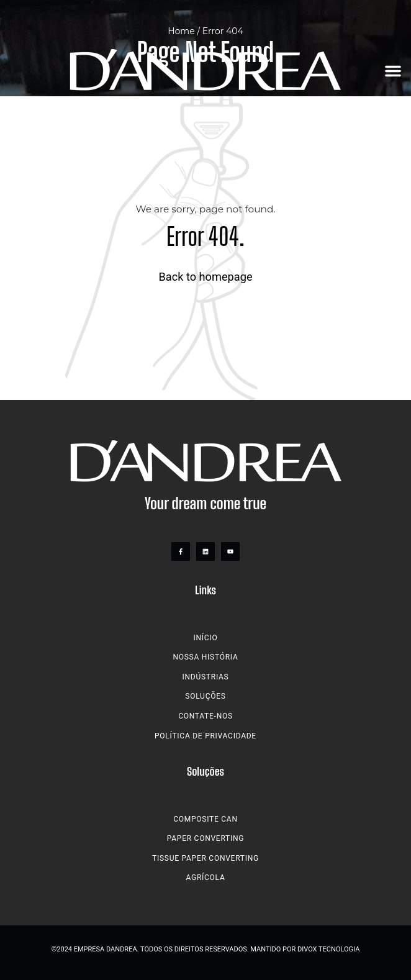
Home (181, 31)
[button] (393, 71)
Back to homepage (205, 277)
